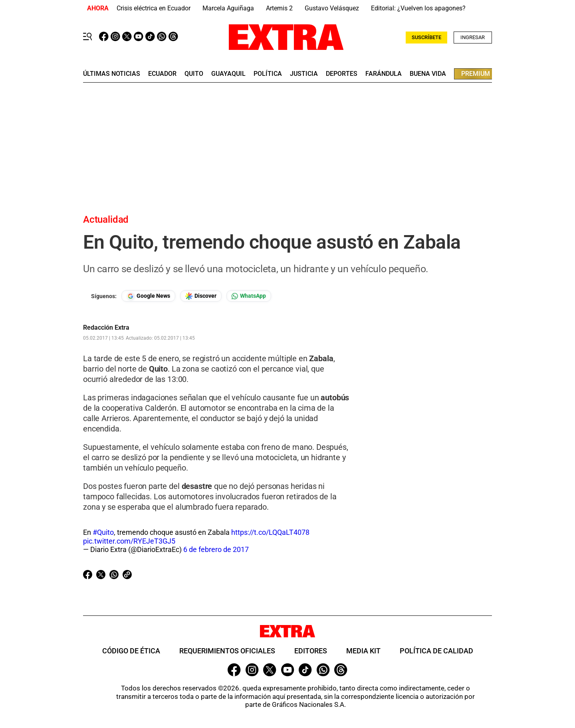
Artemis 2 (279, 8)
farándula (384, 74)
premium (476, 74)
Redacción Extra (106, 328)
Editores (311, 651)
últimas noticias (112, 74)
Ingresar (473, 37)
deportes (342, 74)
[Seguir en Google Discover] (201, 296)
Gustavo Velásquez (332, 8)
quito (194, 74)
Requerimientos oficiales (227, 651)
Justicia (304, 74)
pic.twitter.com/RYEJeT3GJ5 (129, 541)
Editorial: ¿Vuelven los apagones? (418, 8)
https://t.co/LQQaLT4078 (270, 532)
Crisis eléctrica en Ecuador (154, 8)
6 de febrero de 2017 (216, 549)
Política (268, 74)
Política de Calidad (436, 651)
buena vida (428, 74)
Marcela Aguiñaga (228, 8)
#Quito (103, 532)
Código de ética (131, 651)
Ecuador (162, 74)
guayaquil (228, 74)
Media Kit (363, 651)
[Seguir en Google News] (148, 296)
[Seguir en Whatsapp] (249, 296)
